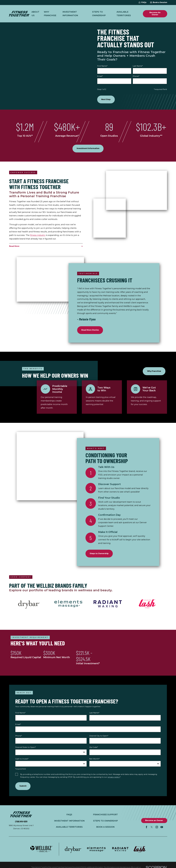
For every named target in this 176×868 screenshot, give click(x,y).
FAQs (143, 2)
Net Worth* (94, 760)
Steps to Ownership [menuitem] (99, 14)
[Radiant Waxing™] (108, 605)
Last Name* (138, 66)
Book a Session (159, 2)
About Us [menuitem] (35, 14)
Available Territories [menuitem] (124, 14)
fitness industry (38, 236)
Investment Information (69, 822)
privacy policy (114, 778)
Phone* (136, 76)
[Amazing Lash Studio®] (147, 605)
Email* (100, 76)
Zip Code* (94, 748)
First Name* (102, 66)
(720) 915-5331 (21, 823)
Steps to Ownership (105, 822)
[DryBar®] (29, 605)
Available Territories (69, 828)
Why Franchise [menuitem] (50, 14)
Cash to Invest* (22, 760)
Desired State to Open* (26, 748)
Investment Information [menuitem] (70, 14)
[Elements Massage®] (68, 605)
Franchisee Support (105, 816)
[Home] (19, 14)
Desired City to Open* (99, 737)
